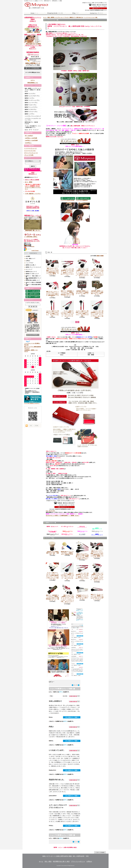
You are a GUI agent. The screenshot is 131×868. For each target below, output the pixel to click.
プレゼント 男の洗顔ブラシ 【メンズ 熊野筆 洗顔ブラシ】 (33, 127)
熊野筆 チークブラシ (30, 98)
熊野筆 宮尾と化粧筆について (33, 280)
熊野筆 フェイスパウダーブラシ (32, 96)
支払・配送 (48, 861)
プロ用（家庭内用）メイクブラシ (33, 194)
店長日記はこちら (33, 335)
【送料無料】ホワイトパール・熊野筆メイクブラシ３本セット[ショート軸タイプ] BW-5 (82, 592)
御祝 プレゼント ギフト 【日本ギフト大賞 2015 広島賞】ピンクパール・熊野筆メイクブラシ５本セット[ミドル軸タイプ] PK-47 (82, 550)
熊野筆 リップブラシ (30, 114)
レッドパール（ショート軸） (91, 17)
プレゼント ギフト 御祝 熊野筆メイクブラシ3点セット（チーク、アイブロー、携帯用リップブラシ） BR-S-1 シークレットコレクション (68, 267)
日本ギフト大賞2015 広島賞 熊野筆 (33, 283)
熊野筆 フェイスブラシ (30, 94)
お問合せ (97, 13)
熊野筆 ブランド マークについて (33, 267)
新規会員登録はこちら (33, 83)
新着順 (102, 256)
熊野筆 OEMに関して (31, 265)
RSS (31, 426)
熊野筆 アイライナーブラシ (31, 112)
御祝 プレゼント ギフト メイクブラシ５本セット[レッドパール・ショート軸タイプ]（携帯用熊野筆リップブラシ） (52, 289)
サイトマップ (29, 269)
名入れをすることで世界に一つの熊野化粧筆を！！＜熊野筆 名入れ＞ (63, 516)
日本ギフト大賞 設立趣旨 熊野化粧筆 (33, 285)
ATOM (36, 426)
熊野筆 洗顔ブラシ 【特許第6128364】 (31, 123)
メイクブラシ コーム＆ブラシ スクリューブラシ (33, 119)
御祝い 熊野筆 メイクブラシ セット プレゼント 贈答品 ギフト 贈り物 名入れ (33, 90)
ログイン (33, 80)
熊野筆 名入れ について (31, 272)
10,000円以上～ (28, 143)
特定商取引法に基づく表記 (61, 861)
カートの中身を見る (33, 68)
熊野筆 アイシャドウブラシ (31, 107)
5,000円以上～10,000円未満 (31, 140)
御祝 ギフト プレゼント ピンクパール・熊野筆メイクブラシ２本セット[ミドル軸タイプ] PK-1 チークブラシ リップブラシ (97, 592)
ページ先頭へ (100, 852)
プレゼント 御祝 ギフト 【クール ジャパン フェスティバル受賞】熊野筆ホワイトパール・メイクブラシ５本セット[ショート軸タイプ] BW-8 (52, 571)
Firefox (29, 246)
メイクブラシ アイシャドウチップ (33, 116)
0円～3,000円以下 (29, 136)
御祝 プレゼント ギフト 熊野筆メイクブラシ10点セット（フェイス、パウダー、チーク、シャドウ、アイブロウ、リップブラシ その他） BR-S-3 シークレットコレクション (97, 268)
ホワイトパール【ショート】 (31, 153)
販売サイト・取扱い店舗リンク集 (33, 276)
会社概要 (28, 256)
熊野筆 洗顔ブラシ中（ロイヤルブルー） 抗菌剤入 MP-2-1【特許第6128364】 (67, 548)
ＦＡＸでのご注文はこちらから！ (33, 403)
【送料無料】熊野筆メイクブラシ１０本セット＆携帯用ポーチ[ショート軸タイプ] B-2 (97, 288)
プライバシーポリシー (78, 861)
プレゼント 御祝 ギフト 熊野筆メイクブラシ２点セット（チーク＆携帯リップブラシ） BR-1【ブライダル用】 (52, 309)
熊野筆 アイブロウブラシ (31, 109)
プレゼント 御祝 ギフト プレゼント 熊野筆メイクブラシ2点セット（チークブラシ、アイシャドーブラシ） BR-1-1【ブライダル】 (67, 309)
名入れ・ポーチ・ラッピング (32, 130)
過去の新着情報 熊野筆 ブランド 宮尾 (33, 278)
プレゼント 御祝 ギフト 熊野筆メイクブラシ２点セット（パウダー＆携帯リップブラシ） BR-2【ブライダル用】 (82, 309)
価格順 (98, 256)
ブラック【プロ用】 (29, 155)
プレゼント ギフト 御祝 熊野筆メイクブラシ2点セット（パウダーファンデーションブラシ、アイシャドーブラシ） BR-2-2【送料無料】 (97, 309)
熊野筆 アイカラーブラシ (31, 105)
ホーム (34, 13)
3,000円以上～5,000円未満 (31, 138)
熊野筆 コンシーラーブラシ (31, 103)
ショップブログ (76, 13)
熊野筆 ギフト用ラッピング (32, 274)
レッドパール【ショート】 (31, 149)
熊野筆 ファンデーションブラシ (32, 100)
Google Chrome (31, 250)
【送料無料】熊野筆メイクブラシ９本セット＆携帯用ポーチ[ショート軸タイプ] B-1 (82, 288)
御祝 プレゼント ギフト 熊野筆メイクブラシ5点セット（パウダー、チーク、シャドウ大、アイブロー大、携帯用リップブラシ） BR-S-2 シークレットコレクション (82, 268)
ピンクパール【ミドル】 (30, 151)
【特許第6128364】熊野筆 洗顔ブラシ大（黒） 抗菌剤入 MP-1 (53, 548)
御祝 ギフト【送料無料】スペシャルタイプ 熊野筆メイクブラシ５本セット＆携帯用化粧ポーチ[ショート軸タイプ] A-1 (67, 289)
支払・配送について (55, 13)
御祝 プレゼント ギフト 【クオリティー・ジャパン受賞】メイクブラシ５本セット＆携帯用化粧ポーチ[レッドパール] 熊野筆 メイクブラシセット (52, 267)
